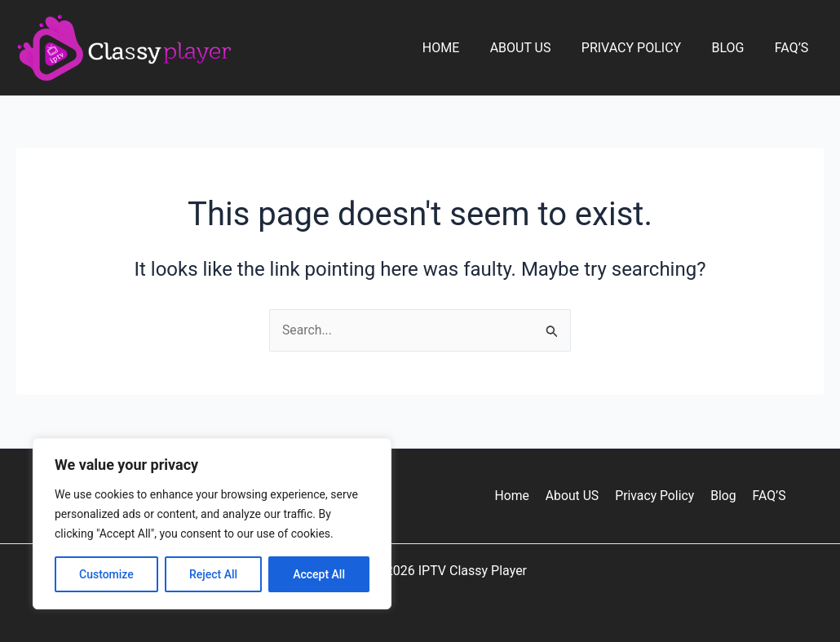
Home (460, 48)
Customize (106, 574)
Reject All (213, 574)
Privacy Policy (642, 48)
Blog (734, 48)
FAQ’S (794, 48)
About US (535, 48)
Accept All (319, 574)
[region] (212, 524)
